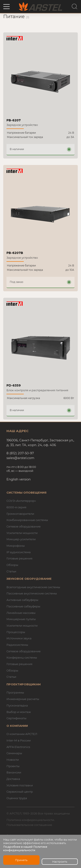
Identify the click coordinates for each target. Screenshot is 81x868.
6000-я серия (16, 507)
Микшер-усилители (21, 539)
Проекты (13, 766)
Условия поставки (20, 785)
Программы (15, 692)
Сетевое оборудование (24, 526)
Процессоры (16, 632)
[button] (6, 7)
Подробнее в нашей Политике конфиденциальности (25, 848)
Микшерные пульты (21, 619)
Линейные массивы (21, 613)
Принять (21, 860)
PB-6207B (15, 253)
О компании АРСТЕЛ (22, 734)
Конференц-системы (22, 657)
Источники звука (19, 638)
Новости (13, 760)
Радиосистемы (17, 645)
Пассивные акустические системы (32, 593)
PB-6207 (14, 120)
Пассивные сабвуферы (23, 606)
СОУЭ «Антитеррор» (21, 501)
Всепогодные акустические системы (33, 587)
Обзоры (12, 565)
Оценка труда (17, 798)
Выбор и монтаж (19, 712)
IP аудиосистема (19, 552)
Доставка (13, 779)
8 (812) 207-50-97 (20, 453)
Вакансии (14, 772)
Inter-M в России (19, 740)
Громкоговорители (20, 514)
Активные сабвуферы (22, 600)
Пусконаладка (17, 705)
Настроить (60, 862)
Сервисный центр (20, 792)
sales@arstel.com (20, 458)
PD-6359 (14, 385)
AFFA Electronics (18, 747)
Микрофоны (16, 546)
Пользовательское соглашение (29, 825)
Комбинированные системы (27, 520)
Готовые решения (19, 558)
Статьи (11, 571)
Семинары (14, 753)
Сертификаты (16, 718)
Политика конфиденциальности (30, 820)
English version (19, 479)
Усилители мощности (22, 533)
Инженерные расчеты (23, 699)
